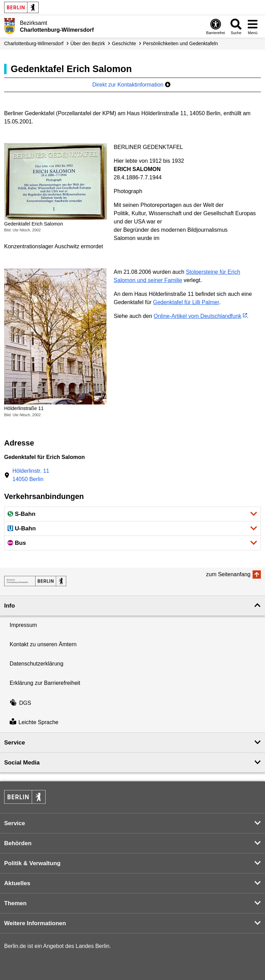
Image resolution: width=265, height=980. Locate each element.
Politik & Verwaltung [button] (32, 863)
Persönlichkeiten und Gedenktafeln (180, 43)
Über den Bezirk (88, 43)
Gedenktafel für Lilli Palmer (186, 302)
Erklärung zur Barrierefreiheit (45, 683)
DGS (20, 703)
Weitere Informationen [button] (35, 923)
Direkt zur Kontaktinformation (131, 85)
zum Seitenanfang (228, 574)
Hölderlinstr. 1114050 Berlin (31, 475)
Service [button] (15, 743)
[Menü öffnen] (253, 26)
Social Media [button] (22, 763)
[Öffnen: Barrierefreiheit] (216, 26)
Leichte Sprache (34, 723)
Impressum (23, 625)
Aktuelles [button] (17, 883)
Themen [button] (15, 903)
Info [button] (9, 606)
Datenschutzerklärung (37, 664)
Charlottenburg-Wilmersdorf (34, 43)
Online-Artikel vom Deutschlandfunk (197, 316)
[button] (132, 514)
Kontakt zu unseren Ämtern (43, 644)
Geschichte (124, 43)
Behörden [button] (18, 843)
